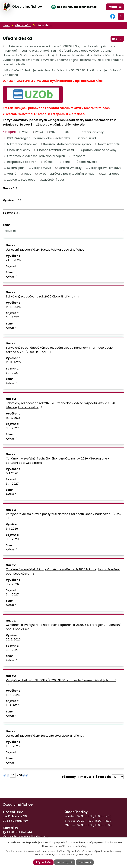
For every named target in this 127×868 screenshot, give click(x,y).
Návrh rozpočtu (109, 144)
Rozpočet (79, 156)
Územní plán (16, 168)
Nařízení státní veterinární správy (68, 144)
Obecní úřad (23, 25)
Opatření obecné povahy (99, 150)
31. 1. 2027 (12, 317)
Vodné (12, 174)
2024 (40, 132)
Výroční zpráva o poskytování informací (67, 174)
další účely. (81, 846)
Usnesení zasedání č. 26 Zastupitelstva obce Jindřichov (45, 736)
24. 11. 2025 (13, 260)
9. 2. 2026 (12, 584)
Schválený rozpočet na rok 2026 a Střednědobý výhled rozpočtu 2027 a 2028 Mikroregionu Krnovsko (60, 405)
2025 (54, 132)
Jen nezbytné (65, 862)
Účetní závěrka (87, 162)
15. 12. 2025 (13, 307)
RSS (117, 39)
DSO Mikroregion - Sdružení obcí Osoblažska (38, 138)
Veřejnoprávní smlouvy (105, 168)
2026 (68, 132)
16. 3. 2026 (13, 746)
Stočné (65, 162)
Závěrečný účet (53, 180)
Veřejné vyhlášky (70, 168)
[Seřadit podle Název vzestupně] (16, 187)
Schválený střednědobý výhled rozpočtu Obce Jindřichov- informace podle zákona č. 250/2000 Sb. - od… (59, 350)
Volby (27, 174)
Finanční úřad (86, 138)
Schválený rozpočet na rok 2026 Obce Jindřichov (43, 296)
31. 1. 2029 (12, 539)
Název (9, 188)
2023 (26, 132)
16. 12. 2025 (13, 418)
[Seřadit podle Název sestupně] (16, 189)
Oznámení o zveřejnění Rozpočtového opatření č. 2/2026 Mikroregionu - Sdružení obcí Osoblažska (63, 627)
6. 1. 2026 (12, 529)
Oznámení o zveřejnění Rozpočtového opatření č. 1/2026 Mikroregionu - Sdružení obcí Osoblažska (63, 571)
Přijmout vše (43, 862)
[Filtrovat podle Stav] (63, 231)
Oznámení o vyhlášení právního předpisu (36, 156)
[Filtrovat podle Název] (63, 194)
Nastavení (85, 862)
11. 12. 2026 (13, 705)
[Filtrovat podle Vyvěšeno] (63, 206)
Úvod (6, 25)
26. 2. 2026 (13, 639)
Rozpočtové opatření (22, 162)
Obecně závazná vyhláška (55, 150)
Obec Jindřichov (19, 150)
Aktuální (11, 277)
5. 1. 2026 (12, 473)
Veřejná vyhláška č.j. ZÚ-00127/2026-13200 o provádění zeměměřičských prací (61, 682)
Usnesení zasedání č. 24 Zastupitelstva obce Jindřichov (45, 250)
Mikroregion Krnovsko (22, 144)
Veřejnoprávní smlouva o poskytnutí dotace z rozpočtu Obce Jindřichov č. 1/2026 (63, 516)
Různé (48, 162)
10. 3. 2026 (13, 695)
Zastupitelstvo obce (21, 180)
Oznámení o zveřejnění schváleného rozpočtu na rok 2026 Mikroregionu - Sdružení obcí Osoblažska (58, 461)
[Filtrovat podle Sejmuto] (63, 218)
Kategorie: (10, 132)
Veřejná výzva (41, 168)
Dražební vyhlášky (91, 132)
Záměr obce (111, 174)
